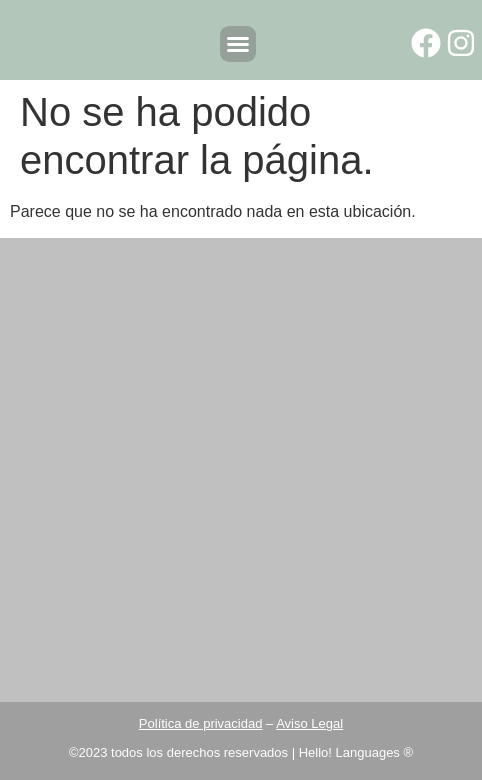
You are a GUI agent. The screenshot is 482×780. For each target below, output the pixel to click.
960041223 (312, 623)
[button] (238, 44)
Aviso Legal (309, 723)
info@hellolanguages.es (262, 658)
